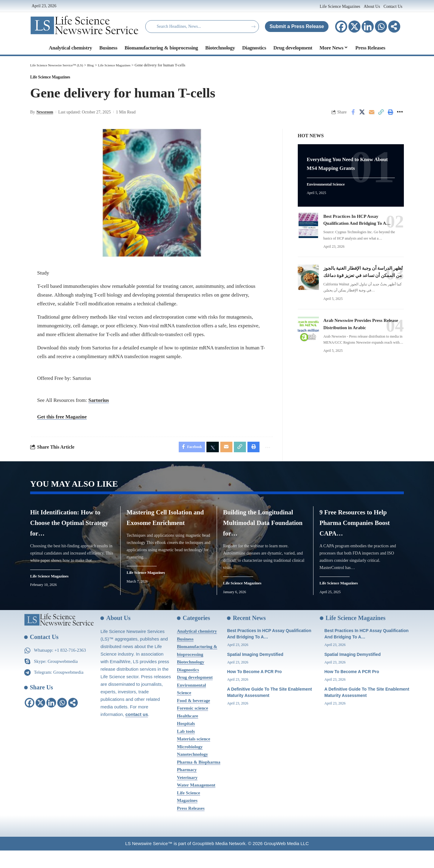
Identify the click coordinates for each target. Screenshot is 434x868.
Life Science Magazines (341, 6)
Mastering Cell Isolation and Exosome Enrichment (167, 529)
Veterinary (187, 795)
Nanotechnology (192, 772)
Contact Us (393, 6)
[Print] (390, 115)
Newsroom (46, 115)
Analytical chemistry (197, 649)
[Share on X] (362, 115)
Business (185, 657)
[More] (394, 27)
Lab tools (186, 749)
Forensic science (192, 726)
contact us (137, 732)
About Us (372, 6)
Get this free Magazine (62, 420)
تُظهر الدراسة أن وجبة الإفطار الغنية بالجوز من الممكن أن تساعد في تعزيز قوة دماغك (360, 274)
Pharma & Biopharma (199, 780)
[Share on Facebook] (353, 115)
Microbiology (190, 764)
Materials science (193, 756)
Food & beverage (193, 718)
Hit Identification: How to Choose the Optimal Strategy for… (72, 529)
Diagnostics (188, 687)
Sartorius (99, 403)
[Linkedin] (368, 27)
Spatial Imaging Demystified (255, 672)
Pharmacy (187, 787)
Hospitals (186, 741)
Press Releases (191, 826)
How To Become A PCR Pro (254, 689)
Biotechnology (191, 679)
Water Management (196, 803)
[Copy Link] (381, 115)
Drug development (195, 695)
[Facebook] (341, 27)
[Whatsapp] (381, 27)
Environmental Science (330, 183)
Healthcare (188, 733)
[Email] (372, 115)
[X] (354, 27)
